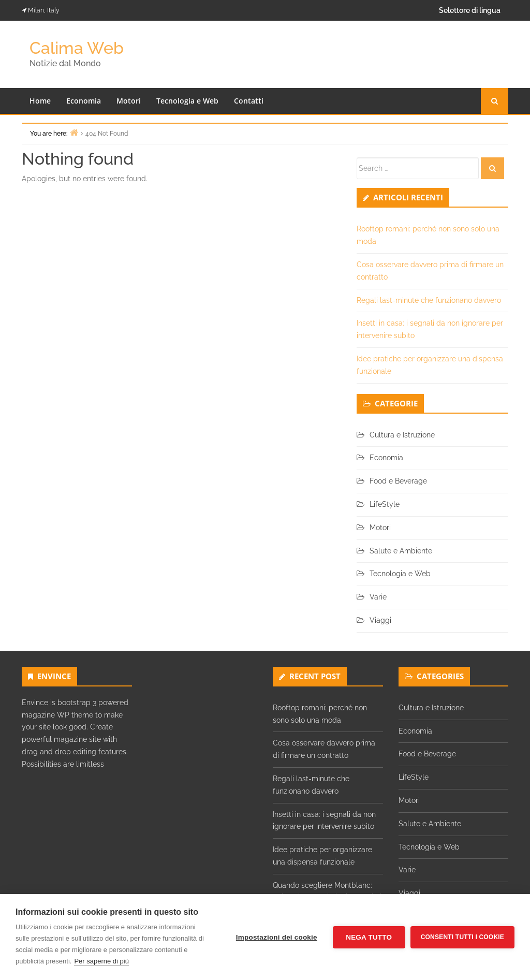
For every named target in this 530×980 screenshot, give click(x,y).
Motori (129, 101)
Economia (84, 101)
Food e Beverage (398, 481)
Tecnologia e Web (187, 101)
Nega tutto (369, 937)
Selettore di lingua (470, 10)
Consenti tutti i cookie (462, 937)
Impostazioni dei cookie (277, 937)
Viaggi (380, 620)
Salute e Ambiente (401, 551)
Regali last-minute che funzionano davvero (429, 300)
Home (40, 101)
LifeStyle (385, 504)
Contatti (249, 101)
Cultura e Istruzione (402, 435)
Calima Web (77, 48)
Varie (378, 597)
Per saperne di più (101, 961)
